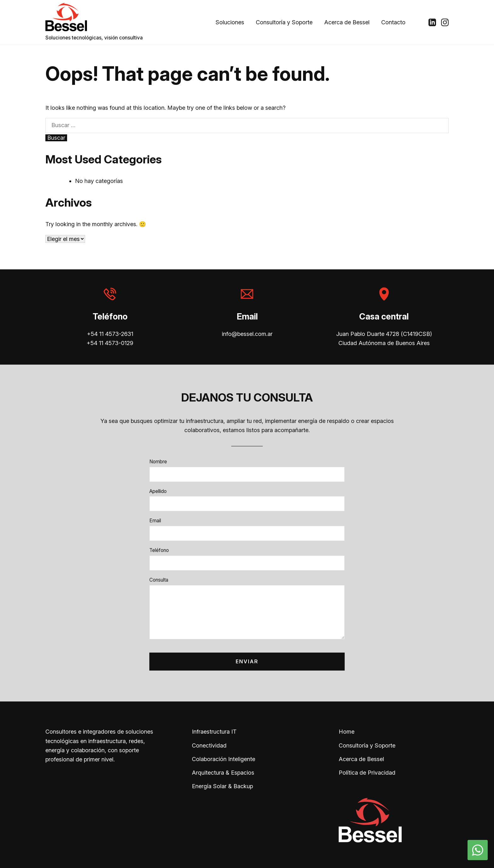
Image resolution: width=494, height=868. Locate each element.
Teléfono (159, 550)
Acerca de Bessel (347, 22)
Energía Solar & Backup (222, 786)
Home (347, 732)
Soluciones (230, 22)
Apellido (158, 491)
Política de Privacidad (367, 773)
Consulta (159, 580)
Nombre (158, 462)
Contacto (393, 22)
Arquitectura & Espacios (223, 773)
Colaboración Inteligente (224, 759)
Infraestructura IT (214, 732)
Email (155, 521)
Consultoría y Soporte (284, 22)
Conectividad (209, 745)
